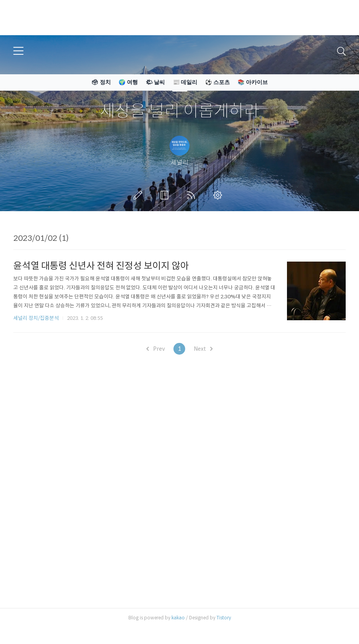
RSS (193, 195)
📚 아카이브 (253, 82)
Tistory (224, 618)
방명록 (166, 195)
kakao (178, 618)
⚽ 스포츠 (217, 82)
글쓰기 (139, 195)
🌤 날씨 (155, 82)
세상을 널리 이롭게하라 (180, 111)
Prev (156, 349)
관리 (219, 195)
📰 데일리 (185, 82)
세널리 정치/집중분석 (36, 318)
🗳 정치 (101, 82)
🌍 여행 (128, 82)
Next (203, 349)
